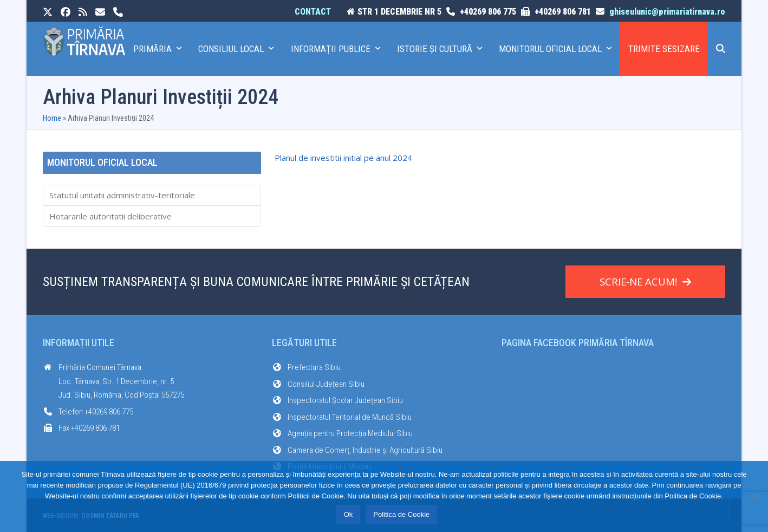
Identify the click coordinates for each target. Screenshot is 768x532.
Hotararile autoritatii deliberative (110, 216)
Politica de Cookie (401, 514)
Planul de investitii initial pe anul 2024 (343, 158)
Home (52, 118)
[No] (754, 496)
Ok (349, 514)
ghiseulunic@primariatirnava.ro (667, 12)
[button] (721, 49)
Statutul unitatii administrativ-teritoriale (122, 195)
